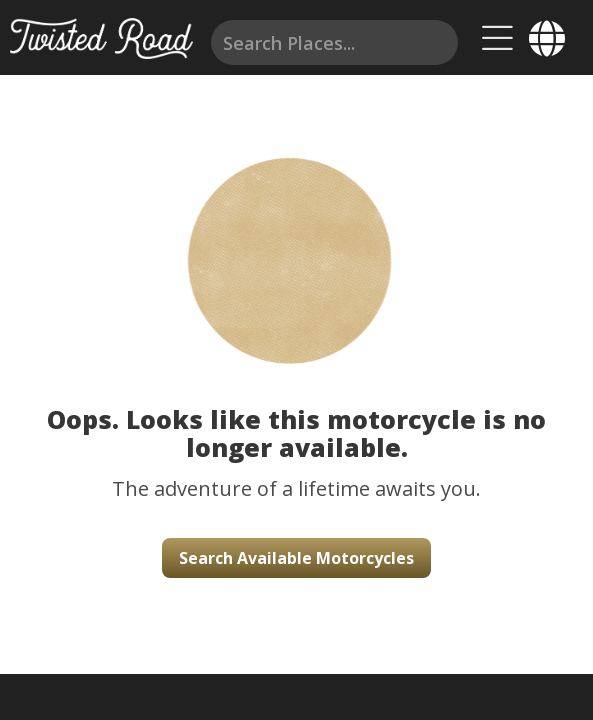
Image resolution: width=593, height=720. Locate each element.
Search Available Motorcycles (296, 558)
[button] (296, 240)
